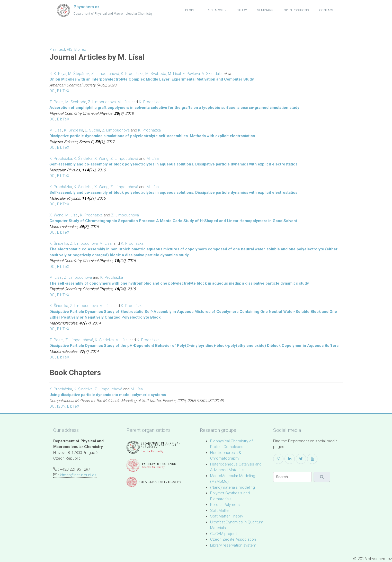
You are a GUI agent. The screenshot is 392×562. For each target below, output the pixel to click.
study (242, 10)
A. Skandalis (212, 74)
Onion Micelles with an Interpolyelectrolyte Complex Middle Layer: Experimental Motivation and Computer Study (152, 79)
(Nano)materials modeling (233, 487)
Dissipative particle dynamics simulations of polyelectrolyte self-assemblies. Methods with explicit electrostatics (152, 136)
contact (326, 10)
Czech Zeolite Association (233, 539)
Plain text (57, 49)
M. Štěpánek (79, 74)
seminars (265, 10)
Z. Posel (56, 102)
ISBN (61, 406)
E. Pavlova (191, 74)
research (215, 10)
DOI (52, 91)
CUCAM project (224, 534)
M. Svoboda (156, 74)
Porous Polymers (225, 505)
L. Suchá (92, 130)
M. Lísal (174, 74)
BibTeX (63, 91)
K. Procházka (132, 74)
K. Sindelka (74, 130)
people (191, 10)
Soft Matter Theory (227, 516)
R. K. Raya (58, 74)
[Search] (292, 477)
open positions (296, 10)
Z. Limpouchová (105, 74)
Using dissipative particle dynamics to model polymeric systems (108, 395)
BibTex (80, 49)
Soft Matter (220, 511)
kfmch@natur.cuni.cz (78, 475)
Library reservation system (233, 545)
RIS (70, 49)
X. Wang (101, 159)
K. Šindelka (83, 159)
